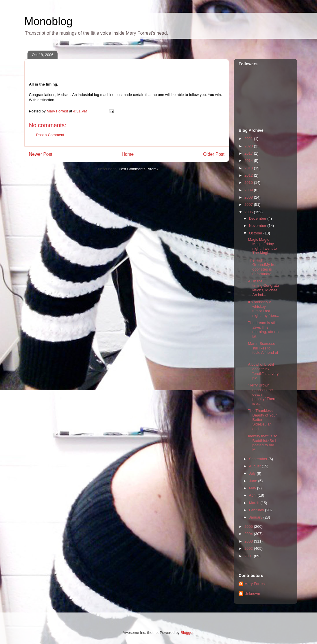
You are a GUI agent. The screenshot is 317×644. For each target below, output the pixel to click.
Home (128, 154)
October (256, 233)
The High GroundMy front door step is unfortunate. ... (263, 267)
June (254, 481)
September (259, 459)
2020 (249, 146)
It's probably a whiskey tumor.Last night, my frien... (263, 309)
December (258, 218)
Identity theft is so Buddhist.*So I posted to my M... (262, 443)
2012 (249, 175)
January (256, 517)
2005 (249, 527)
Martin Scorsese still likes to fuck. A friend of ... (263, 350)
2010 (249, 183)
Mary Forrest (255, 584)
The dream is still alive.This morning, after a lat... (263, 330)
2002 (249, 548)
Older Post (214, 154)
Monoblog (48, 21)
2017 (249, 153)
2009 (249, 190)
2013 (249, 168)
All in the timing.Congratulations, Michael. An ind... (263, 288)
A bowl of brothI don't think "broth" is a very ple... (263, 371)
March (255, 503)
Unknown (252, 594)
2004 (249, 534)
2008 (249, 197)
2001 (249, 556)
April (253, 495)
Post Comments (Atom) (138, 169)
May (253, 488)
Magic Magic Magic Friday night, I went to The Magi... (262, 246)
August (255, 466)
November (258, 226)
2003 (249, 541)
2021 (249, 139)
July (253, 473)
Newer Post (41, 154)
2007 (249, 205)
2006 (249, 212)
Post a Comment (50, 135)
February (257, 510)
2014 (249, 161)
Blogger (187, 633)
